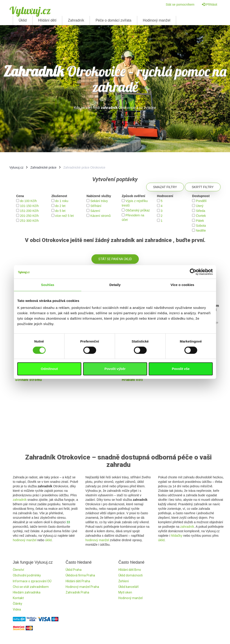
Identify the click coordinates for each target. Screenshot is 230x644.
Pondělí (201, 201)
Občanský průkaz (138, 210)
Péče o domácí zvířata (113, 20)
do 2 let (60, 206)
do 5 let (60, 211)
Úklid (23, 20)
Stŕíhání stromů (28, 380)
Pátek (200, 221)
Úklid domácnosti (130, 575)
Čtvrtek (201, 216)
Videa (17, 609)
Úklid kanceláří (128, 587)
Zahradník (76, 20)
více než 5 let (65, 216)
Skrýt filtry (203, 187)
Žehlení (124, 581)
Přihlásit (210, 4)
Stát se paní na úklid (115, 259)
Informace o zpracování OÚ (32, 581)
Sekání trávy (99, 201)
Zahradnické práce (43, 167)
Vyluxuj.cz (30, 10)
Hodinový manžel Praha (82, 587)
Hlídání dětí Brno (130, 570)
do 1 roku (62, 201)
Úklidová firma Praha (80, 575)
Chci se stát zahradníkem (31, 587)
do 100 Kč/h (28, 201)
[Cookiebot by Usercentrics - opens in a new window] (193, 272)
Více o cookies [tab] (182, 285)
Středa (200, 211)
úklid (48, 540)
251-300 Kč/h (29, 221)
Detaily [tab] (115, 285)
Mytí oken (125, 592)
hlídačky (176, 536)
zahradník (20, 500)
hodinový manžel (25, 540)
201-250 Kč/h (29, 216)
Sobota (201, 226)
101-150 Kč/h (29, 206)
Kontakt (18, 598)
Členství (18, 570)
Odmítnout (49, 369)
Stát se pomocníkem (180, 4)
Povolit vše (181, 369)
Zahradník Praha (77, 592)
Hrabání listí (132, 380)
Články (18, 604)
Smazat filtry (165, 187)
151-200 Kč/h (29, 211)
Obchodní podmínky (27, 575)
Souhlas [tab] (48, 285)
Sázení (95, 211)
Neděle (201, 231)
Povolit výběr (115, 369)
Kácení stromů (100, 216)
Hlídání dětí (47, 20)
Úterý (200, 206)
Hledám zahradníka (27, 592)
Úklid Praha (74, 570)
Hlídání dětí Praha (78, 581)
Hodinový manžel (157, 20)
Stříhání (96, 206)
